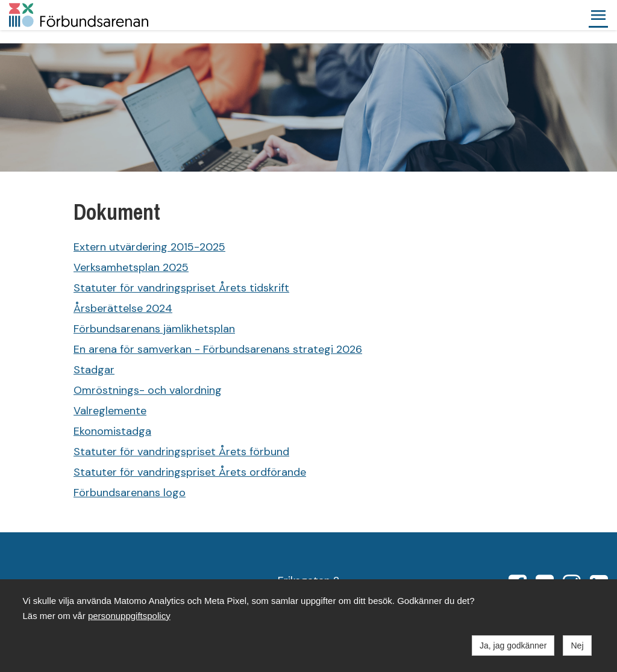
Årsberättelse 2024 (123, 308)
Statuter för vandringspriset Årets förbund (181, 452)
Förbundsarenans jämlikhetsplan (154, 329)
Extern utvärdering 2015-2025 (149, 247)
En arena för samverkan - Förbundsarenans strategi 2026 (218, 349)
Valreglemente (110, 411)
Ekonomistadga (112, 431)
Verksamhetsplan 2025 (131, 267)
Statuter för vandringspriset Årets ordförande (190, 472)
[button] (598, 15)
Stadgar (94, 370)
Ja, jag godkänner (513, 646)
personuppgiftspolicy (129, 616)
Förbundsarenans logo (130, 493)
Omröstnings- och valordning (148, 390)
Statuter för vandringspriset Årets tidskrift (181, 288)
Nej (577, 646)
